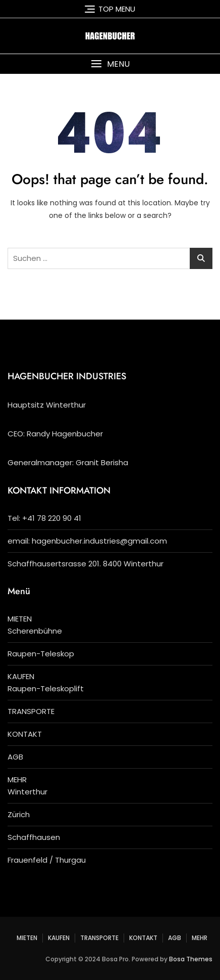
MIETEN (20, 619)
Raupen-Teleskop (41, 654)
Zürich (19, 814)
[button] (110, 64)
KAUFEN (21, 676)
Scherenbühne (35, 631)
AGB (15, 757)
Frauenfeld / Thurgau (47, 860)
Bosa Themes (191, 959)
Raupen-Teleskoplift (46, 688)
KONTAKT (25, 734)
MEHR (17, 779)
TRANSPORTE (31, 711)
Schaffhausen (34, 837)
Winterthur (27, 792)
